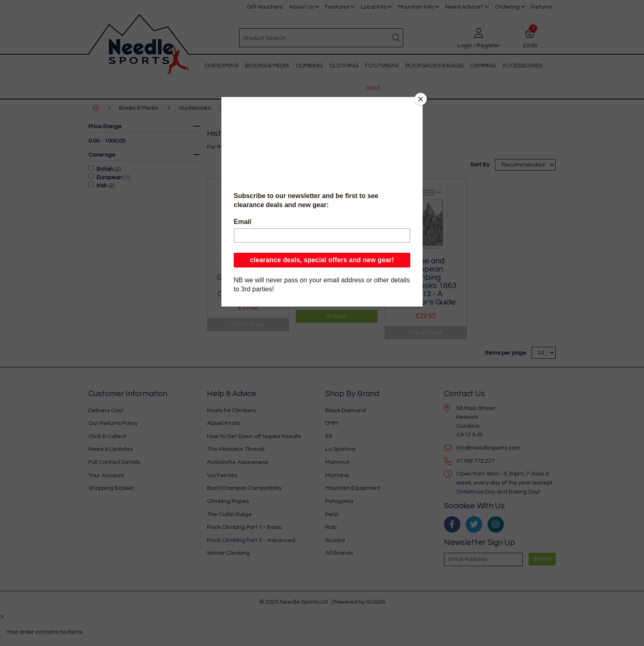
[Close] (421, 99)
